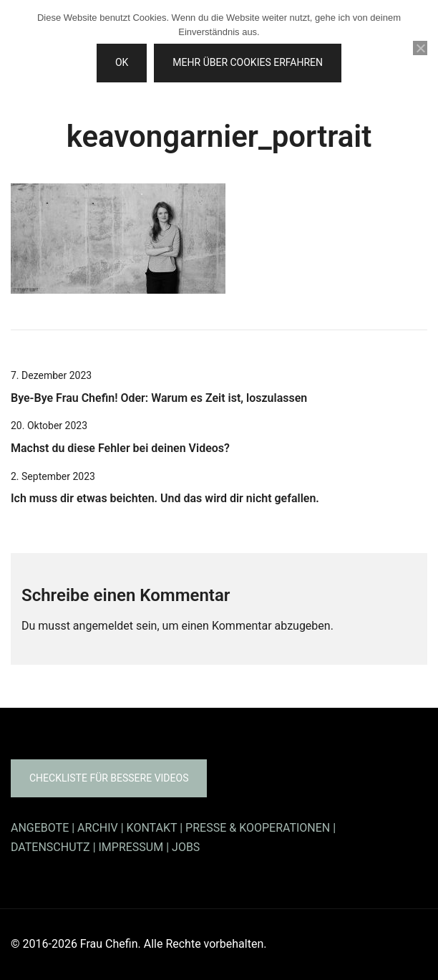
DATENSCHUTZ (50, 847)
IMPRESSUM (131, 847)
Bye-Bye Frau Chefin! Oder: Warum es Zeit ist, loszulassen (159, 398)
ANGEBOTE (40, 828)
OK (122, 62)
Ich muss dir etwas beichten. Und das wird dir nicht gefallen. (165, 498)
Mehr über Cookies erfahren (248, 62)
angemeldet (103, 626)
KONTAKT (152, 828)
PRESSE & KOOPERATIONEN (258, 828)
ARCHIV (98, 828)
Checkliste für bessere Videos (109, 778)
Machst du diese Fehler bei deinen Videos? (120, 448)
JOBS (186, 847)
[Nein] (420, 48)
